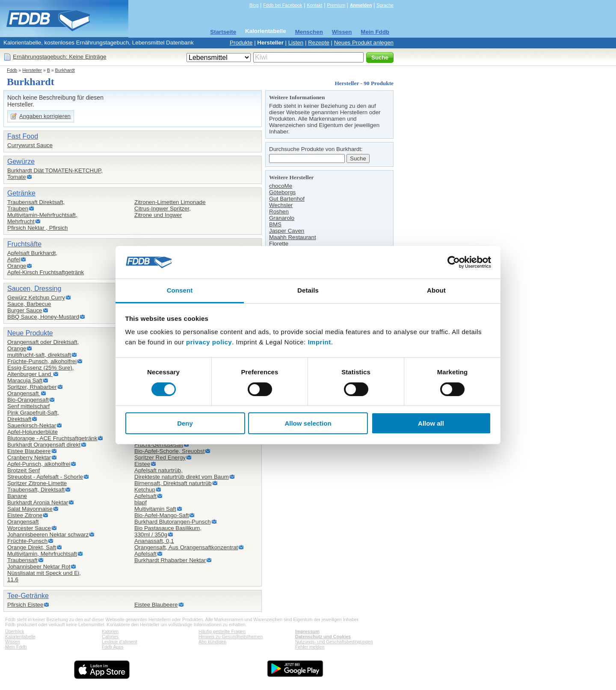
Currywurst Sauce (30, 145)
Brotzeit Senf (24, 470)
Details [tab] (308, 290)
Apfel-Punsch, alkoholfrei (39, 464)
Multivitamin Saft (155, 509)
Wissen (342, 32)
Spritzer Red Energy (160, 458)
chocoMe (281, 186)
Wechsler (281, 205)
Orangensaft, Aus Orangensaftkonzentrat (186, 547)
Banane (17, 496)
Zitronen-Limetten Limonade (170, 202)
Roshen (279, 212)
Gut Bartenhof (287, 199)
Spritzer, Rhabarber (32, 387)
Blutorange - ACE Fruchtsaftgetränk (52, 438)
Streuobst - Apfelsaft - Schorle (45, 477)
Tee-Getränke (28, 596)
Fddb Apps (113, 647)
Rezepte (319, 43)
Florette (279, 244)
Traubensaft (22, 560)
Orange (17, 266)
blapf (141, 502)
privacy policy (209, 342)
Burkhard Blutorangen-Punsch (173, 522)
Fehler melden (310, 647)
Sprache (385, 5)
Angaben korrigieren (45, 116)
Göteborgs (282, 192)
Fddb (12, 70)
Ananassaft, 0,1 (154, 541)
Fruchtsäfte (24, 244)
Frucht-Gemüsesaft (159, 445)
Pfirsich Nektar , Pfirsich (37, 228)
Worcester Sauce (29, 528)
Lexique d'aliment (120, 642)
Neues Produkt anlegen (364, 43)
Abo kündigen (212, 642)
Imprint (319, 342)
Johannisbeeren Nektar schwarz (48, 535)
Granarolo (282, 218)
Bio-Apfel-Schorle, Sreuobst (169, 451)
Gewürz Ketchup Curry (36, 298)
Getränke (21, 193)
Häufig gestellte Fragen (222, 631)
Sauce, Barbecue (29, 304)
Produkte (241, 43)
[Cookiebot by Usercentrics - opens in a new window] (454, 262)
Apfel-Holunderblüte (33, 432)
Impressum (307, 631)
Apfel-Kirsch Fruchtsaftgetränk (46, 272)
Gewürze (21, 161)
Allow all (431, 423)
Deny (185, 423)
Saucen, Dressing (34, 289)
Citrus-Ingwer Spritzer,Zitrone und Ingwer (163, 212)
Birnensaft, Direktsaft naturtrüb (173, 483)
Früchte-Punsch (27, 541)
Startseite (223, 32)
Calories (110, 637)
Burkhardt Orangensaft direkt (44, 445)
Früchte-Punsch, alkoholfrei (42, 361)
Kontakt (314, 5)
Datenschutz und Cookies (323, 637)
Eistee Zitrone (25, 515)
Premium (336, 5)
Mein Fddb (375, 32)
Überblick (15, 631)
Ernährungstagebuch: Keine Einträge (60, 57)
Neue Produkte (30, 333)
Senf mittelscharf (28, 406)
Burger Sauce (25, 310)
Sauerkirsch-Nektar (32, 425)
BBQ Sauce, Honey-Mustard (43, 317)
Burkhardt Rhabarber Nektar (170, 560)
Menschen (309, 32)
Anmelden (361, 5)
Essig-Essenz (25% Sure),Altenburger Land (41, 371)
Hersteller (270, 43)
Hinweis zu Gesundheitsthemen (231, 637)
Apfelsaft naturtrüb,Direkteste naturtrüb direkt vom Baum (182, 474)
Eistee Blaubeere (29, 451)
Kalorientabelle (266, 31)
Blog (254, 5)
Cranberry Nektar (29, 458)
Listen (296, 43)
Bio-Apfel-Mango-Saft (161, 515)
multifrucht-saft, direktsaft (39, 355)
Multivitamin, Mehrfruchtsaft (42, 554)
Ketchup (145, 490)
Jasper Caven (287, 231)
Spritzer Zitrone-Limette (37, 483)
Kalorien (110, 631)
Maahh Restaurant (293, 237)
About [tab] (436, 290)
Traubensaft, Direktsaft (36, 490)
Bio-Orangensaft (28, 400)
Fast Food (23, 136)
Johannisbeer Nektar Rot (39, 567)
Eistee (142, 464)
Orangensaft (24, 393)
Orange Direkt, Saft (32, 547)
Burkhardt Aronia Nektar (38, 502)
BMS (275, 224)
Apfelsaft (145, 496)
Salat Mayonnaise (30, 509)
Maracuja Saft (25, 381)
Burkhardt (65, 70)
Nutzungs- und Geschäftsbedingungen (334, 642)
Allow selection (308, 423)
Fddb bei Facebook (283, 5)
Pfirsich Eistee (25, 605)
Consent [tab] (180, 290)
